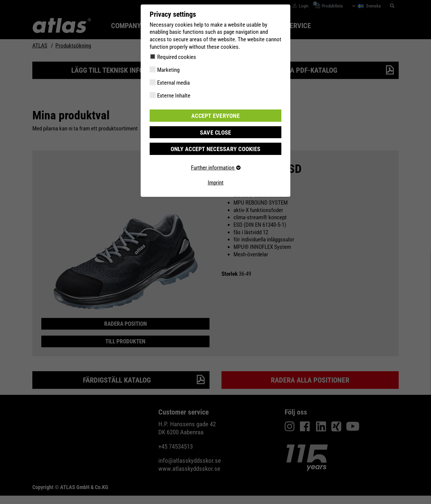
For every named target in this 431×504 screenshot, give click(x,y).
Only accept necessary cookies (215, 148)
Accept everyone (215, 115)
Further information (215, 167)
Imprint (216, 182)
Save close (215, 132)
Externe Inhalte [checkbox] (174, 96)
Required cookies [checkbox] (177, 57)
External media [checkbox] (173, 83)
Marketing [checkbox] (168, 70)
